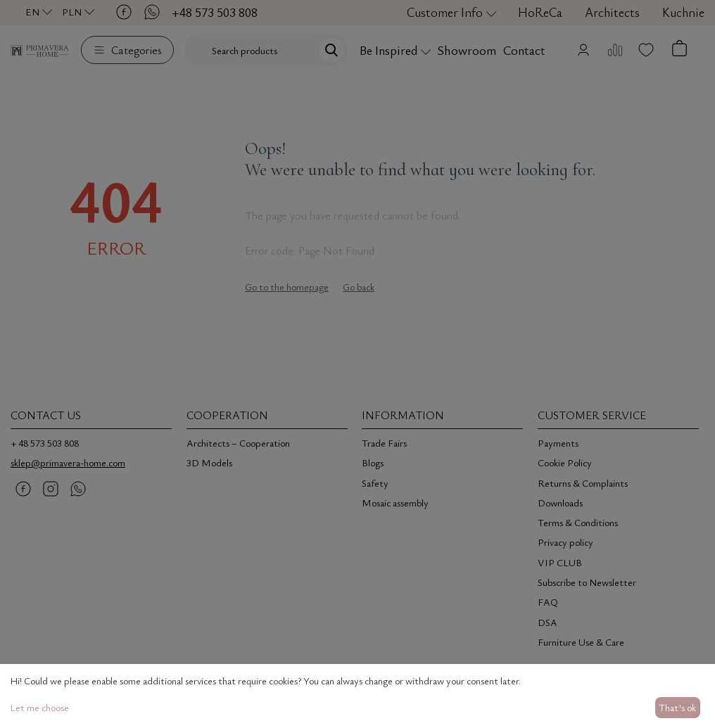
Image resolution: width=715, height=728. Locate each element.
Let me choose (39, 707)
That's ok (677, 707)
